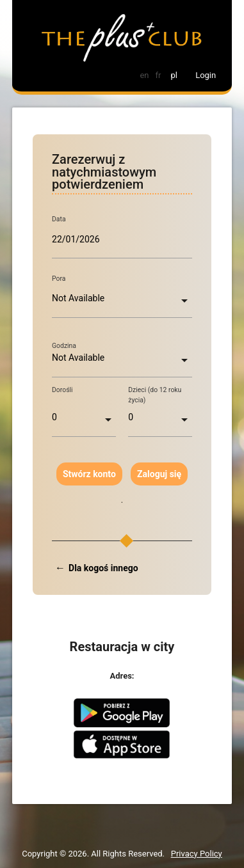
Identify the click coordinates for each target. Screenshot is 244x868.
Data (59, 219)
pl (174, 75)
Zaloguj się (159, 474)
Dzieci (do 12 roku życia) (155, 395)
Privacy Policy (197, 854)
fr (158, 75)
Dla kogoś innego (103, 568)
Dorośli (62, 390)
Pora (59, 279)
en (144, 75)
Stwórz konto (89, 474)
